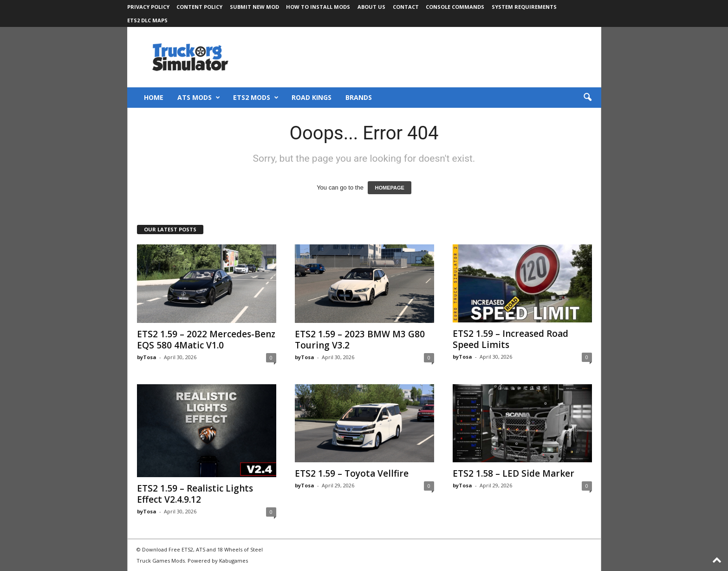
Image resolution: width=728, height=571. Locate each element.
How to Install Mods (318, 7)
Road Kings (312, 97)
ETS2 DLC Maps (147, 20)
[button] (587, 98)
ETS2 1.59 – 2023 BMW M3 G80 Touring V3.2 (360, 340)
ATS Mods (199, 98)
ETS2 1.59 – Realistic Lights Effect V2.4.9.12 (195, 494)
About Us (371, 7)
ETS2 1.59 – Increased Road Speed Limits (510, 339)
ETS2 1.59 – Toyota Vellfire (352, 473)
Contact (406, 7)
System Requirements (524, 7)
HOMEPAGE (389, 188)
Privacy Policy (148, 7)
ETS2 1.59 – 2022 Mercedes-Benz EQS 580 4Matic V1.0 (206, 340)
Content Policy (199, 7)
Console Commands (455, 7)
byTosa (147, 357)
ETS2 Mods (256, 98)
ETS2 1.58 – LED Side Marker (513, 473)
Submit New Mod (254, 7)
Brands (359, 97)
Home (154, 97)
